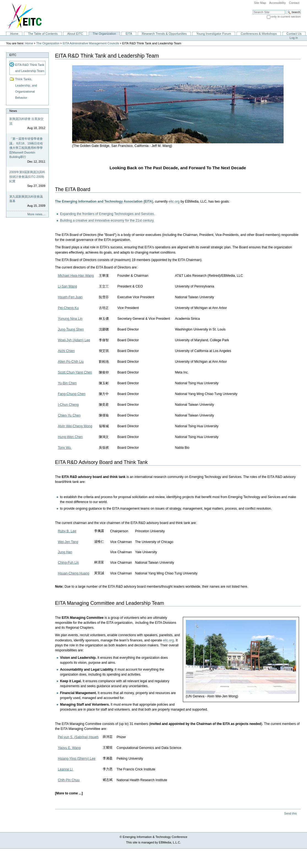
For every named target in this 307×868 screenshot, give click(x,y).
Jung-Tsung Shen (71, 329)
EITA (129, 34)
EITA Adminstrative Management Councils (91, 43)
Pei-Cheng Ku (68, 308)
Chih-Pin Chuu (69, 780)
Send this (290, 813)
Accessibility (278, 3)
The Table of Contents (43, 34)
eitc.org (174, 201)
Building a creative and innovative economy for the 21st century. (107, 221)
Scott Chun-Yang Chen (75, 372)
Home (14, 34)
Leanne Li (66, 769)
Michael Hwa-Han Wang (76, 276)
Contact (294, 3)
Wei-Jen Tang (68, 542)
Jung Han (65, 552)
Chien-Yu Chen (69, 415)
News (13, 111)
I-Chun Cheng (68, 405)
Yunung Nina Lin (70, 319)
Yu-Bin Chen (67, 383)
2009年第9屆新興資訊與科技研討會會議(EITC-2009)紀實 (27, 177)
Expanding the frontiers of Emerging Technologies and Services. (107, 214)
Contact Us (294, 34)
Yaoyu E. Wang (69, 748)
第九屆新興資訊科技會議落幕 (26, 199)
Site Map (260, 3)
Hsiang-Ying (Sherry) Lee (77, 759)
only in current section (286, 17)
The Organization (104, 34)
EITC (13, 55)
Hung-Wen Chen (70, 437)
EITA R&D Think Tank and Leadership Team (30, 68)
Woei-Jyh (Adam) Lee (74, 340)
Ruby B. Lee (67, 531)
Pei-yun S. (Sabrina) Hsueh (78, 737)
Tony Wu (65, 448)
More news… (36, 214)
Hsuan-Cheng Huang (74, 573)
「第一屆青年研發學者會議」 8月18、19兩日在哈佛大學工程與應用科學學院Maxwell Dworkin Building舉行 (26, 148)
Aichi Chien (66, 351)
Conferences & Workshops (259, 34)
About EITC (75, 34)
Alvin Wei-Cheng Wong (75, 426)
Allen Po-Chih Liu (71, 362)
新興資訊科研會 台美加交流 (26, 121)
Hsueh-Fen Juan (70, 297)
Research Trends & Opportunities (164, 34)
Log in (294, 38)
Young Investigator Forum (214, 34)
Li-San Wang (67, 286)
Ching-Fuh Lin (68, 563)
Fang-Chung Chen (72, 394)
